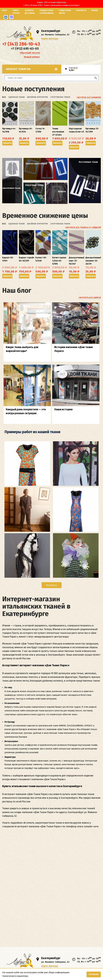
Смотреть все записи (90, 298)
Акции (95, 10)
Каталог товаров (32, 69)
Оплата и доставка (30, 12)
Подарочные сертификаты (47, 12)
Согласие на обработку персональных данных (21, 871)
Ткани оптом (16, 12)
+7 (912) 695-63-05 (25, 49)
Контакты (81, 10)
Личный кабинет (32, 57)
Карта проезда (50, 39)
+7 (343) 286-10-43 (21, 44)
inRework (97, 873)
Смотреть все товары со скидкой (83, 227)
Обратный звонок (30, 53)
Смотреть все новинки (89, 97)
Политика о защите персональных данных (19, 875)
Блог (5, 10)
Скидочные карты (65, 12)
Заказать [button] (7, 143)
